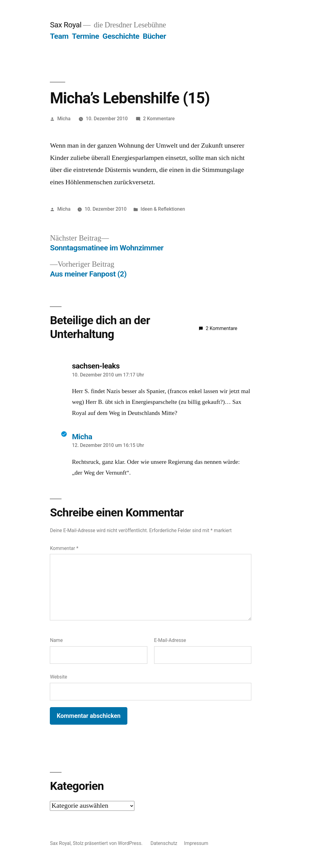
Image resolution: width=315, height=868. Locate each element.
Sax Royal (66, 25)
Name (56, 640)
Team (59, 36)
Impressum (196, 843)
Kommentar (64, 548)
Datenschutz (164, 843)
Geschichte (121, 36)
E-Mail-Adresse (170, 640)
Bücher (154, 36)
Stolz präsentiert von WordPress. (108, 843)
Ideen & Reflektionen (163, 209)
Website (58, 677)
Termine (86, 36)
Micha (64, 119)
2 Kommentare (159, 119)
